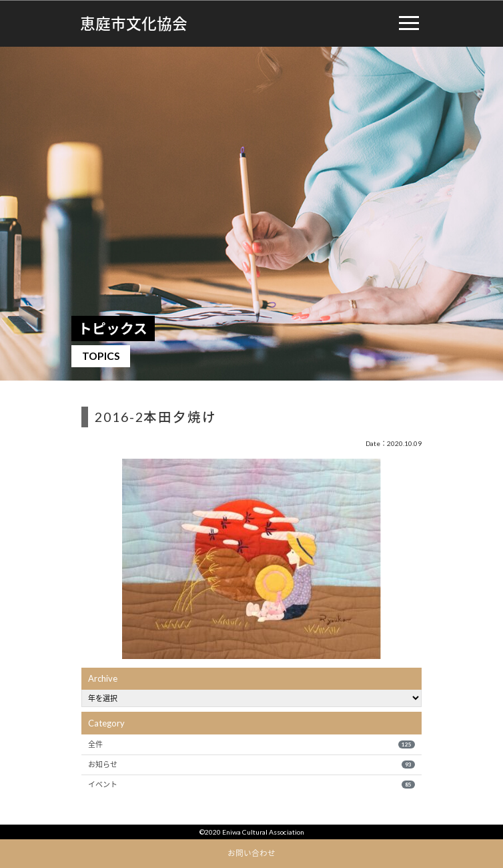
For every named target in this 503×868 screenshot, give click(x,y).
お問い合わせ (251, 853)
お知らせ (251, 765)
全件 (251, 744)
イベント (251, 785)
